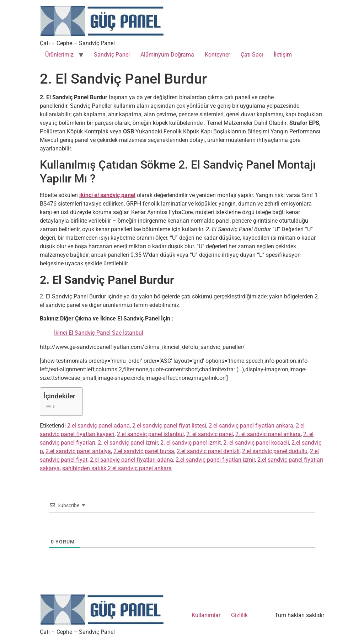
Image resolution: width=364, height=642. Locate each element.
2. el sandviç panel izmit (191, 443)
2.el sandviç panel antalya (78, 451)
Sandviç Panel (112, 55)
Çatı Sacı (252, 55)
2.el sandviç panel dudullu (275, 451)
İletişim (283, 55)
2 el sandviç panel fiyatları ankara (251, 426)
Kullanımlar (206, 615)
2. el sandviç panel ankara (268, 434)
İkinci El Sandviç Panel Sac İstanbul (99, 333)
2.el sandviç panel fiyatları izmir (215, 460)
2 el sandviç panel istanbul (150, 434)
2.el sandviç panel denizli (208, 451)
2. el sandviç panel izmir (128, 443)
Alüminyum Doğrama (167, 55)
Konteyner (217, 55)
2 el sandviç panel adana (98, 426)
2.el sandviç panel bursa (144, 451)
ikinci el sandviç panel (107, 195)
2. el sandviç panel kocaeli (256, 443)
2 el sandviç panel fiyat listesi (169, 426)
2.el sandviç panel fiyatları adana (132, 460)
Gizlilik (239, 615)
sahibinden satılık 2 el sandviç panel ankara (117, 468)
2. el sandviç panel (210, 434)
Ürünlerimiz (59, 55)
